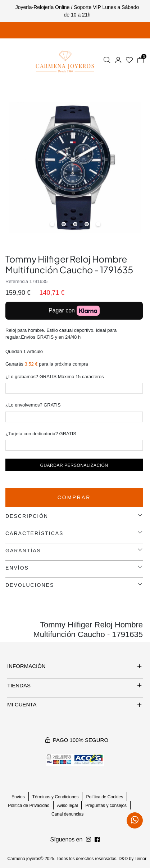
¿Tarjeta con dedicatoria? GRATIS (41, 434)
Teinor (140, 859)
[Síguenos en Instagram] (97, 840)
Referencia (17, 281)
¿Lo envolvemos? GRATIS (33, 405)
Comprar (74, 497)
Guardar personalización (74, 465)
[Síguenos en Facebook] (88, 840)
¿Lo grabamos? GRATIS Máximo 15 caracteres (55, 377)
